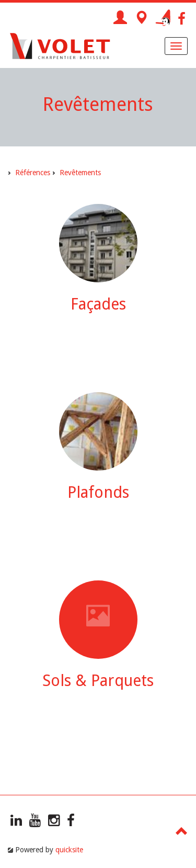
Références (33, 173)
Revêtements (80, 173)
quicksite (69, 850)
